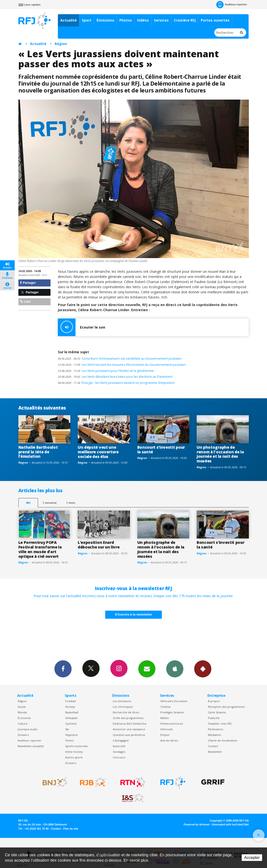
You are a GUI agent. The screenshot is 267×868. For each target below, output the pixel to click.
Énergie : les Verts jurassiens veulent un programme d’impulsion (116, 383)
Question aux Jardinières (129, 735)
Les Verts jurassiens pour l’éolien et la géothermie (106, 371)
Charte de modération (223, 740)
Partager (28, 283)
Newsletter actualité (31, 746)
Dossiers (23, 735)
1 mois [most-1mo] (71, 503)
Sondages (119, 752)
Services (161, 20)
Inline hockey (74, 752)
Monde (22, 712)
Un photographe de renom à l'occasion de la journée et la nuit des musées (220, 454)
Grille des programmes (128, 718)
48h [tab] (28, 503)
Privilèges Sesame (172, 712)
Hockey (70, 707)
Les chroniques (123, 707)
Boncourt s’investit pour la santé (161, 450)
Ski (67, 729)
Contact (213, 746)
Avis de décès (169, 740)
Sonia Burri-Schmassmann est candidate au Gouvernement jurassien (120, 359)
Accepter (252, 858)
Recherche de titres (126, 712)
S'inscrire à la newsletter (134, 614)
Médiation (215, 735)
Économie (24, 718)
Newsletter (215, 752)
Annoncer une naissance (129, 729)
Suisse (22, 707)
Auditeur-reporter (232, 5)
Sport (87, 20)
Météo (165, 718)
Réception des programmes (226, 707)
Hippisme (71, 735)
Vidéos (143, 20)
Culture (23, 724)
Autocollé (119, 746)
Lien (25, 302)
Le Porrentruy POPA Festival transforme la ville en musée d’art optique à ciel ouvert (40, 549)
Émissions (105, 20)
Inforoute (167, 729)
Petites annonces (172, 724)
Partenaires (216, 729)
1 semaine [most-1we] (50, 503)
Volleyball (71, 718)
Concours (119, 757)
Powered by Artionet (197, 824)
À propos (214, 701)
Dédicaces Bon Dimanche (130, 724)
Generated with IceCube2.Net (230, 824)
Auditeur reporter (30, 740)
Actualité (69, 20)
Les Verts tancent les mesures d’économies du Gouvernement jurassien (122, 365)
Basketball (72, 712)
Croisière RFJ (185, 20)
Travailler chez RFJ (220, 724)
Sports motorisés (76, 746)
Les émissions (122, 701)
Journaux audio (28, 729)
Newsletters (147, 669)
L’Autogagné (121, 740)
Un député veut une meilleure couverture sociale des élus (98, 452)
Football (70, 701)
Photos (126, 20)
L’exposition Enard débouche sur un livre (99, 545)
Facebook (63, 669)
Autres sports (74, 757)
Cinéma (165, 707)
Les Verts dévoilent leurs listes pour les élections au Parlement (115, 377)
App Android (203, 669)
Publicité (214, 718)
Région (61, 44)
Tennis (69, 740)
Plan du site (71, 829)
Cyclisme (71, 724)
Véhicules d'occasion (174, 701)
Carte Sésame (217, 712)
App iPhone (175, 669)
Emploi (165, 735)
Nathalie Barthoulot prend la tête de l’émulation (38, 452)
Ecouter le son (82, 327)
